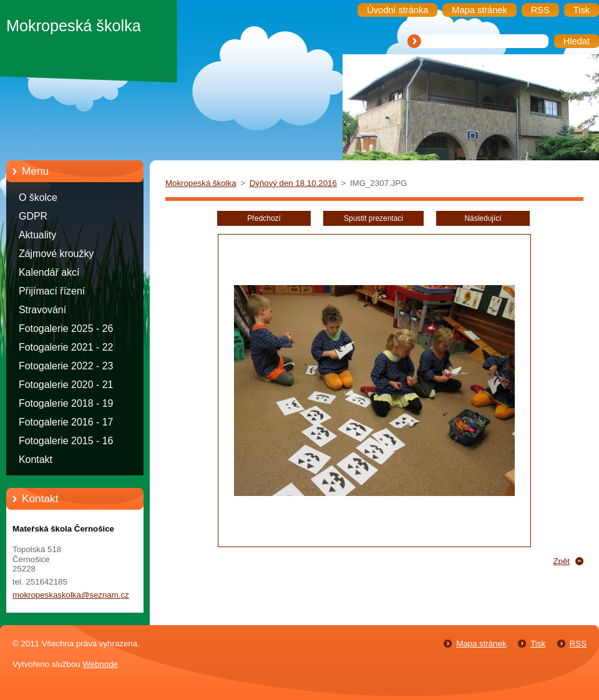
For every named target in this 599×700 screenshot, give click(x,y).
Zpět (561, 561)
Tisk (538, 644)
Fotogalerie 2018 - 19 (66, 403)
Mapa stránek (481, 644)
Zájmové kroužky (56, 254)
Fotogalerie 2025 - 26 (66, 328)
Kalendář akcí (49, 272)
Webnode (100, 664)
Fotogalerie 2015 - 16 (66, 441)
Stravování (42, 310)
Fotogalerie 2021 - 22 (66, 347)
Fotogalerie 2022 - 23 (66, 366)
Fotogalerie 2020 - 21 (66, 385)
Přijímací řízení (52, 291)
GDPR (33, 216)
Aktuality (37, 235)
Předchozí (264, 218)
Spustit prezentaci (373, 218)
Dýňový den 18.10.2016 (293, 183)
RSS (578, 644)
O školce (38, 197)
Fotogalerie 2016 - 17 (66, 422)
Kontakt (36, 459)
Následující (483, 218)
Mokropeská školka (201, 183)
